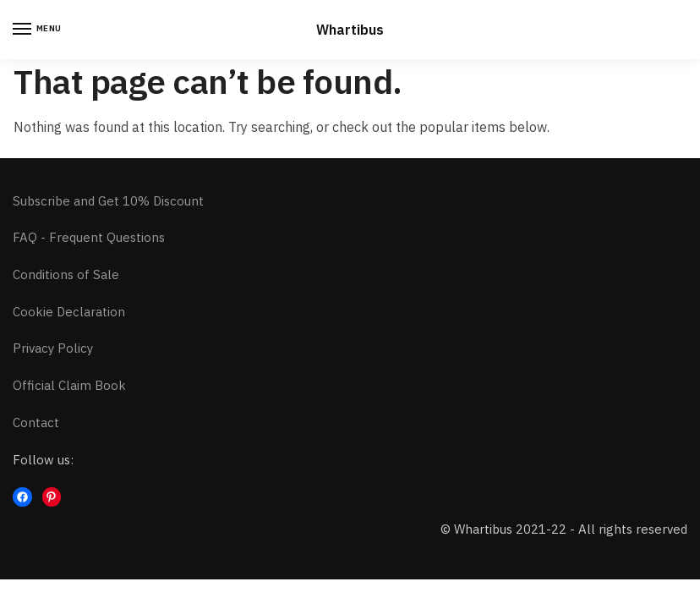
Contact (36, 422)
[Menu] (38, 30)
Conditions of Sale (66, 274)
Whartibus (350, 30)
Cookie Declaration (69, 312)
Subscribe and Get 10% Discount (108, 201)
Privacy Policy (53, 348)
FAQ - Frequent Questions (89, 237)
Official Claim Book (69, 385)
